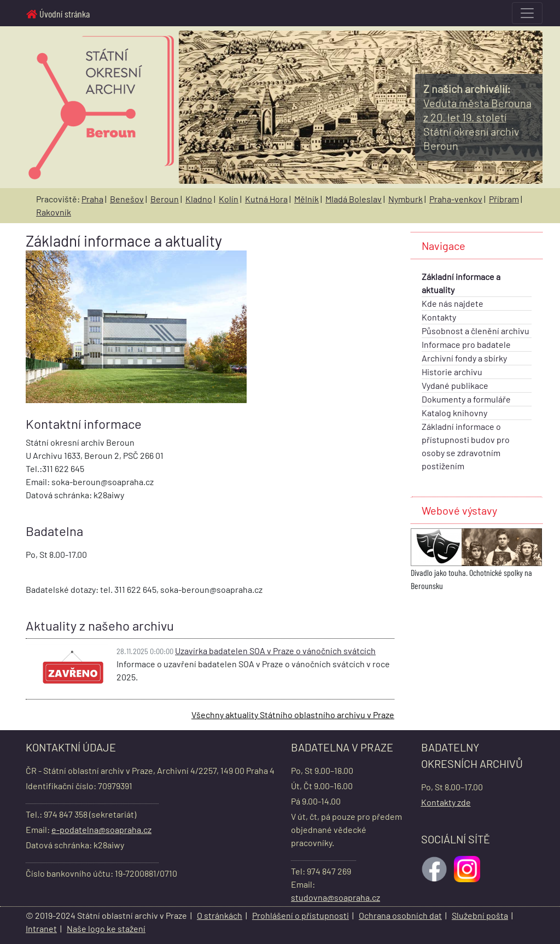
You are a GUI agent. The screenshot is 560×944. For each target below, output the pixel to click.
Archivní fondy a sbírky (464, 358)
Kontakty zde (446, 802)
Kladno (199, 199)
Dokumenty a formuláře (466, 399)
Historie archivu (452, 372)
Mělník (307, 199)
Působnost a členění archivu (476, 331)
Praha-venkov (456, 199)
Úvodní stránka (58, 14)
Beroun (165, 199)
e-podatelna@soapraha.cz (101, 829)
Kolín (229, 199)
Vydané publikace (455, 385)
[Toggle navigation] (527, 13)
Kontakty (439, 317)
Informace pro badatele (466, 344)
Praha (92, 199)
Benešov (127, 199)
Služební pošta (480, 915)
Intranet (41, 928)
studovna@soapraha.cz (336, 897)
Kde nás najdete (453, 303)
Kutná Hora (266, 199)
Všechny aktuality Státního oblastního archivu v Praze (293, 715)
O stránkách (220, 915)
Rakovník (54, 212)
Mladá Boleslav (354, 199)
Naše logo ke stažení (106, 928)
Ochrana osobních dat (400, 915)
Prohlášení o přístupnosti (301, 915)
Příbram (504, 199)
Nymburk (406, 199)
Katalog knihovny (454, 413)
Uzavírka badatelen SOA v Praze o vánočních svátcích (275, 651)
